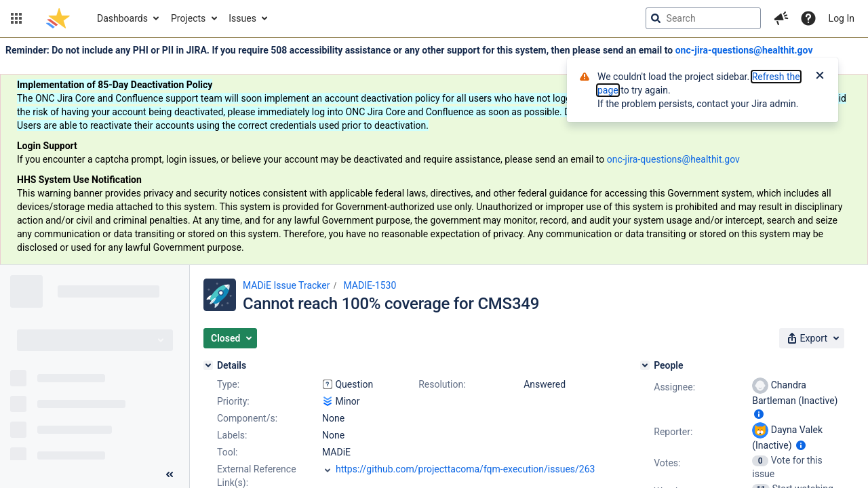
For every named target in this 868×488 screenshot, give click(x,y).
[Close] (820, 77)
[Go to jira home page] (58, 18)
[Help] (808, 18)
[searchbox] (703, 18)
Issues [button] (242, 18)
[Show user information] (759, 414)
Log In (842, 18)
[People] (645, 365)
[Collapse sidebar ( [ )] (170, 474)
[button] (16, 18)
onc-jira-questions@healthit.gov (744, 50)
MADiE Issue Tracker (286, 285)
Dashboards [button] (122, 18)
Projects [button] (188, 18)
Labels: (232, 435)
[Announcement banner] (434, 151)
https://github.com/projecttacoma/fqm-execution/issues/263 (465, 469)
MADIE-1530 (370, 285)
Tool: (227, 452)
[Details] (208, 365)
